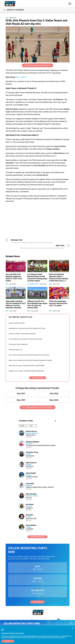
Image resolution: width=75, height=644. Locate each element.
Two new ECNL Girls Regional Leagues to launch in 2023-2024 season (14, 277)
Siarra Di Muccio (31, 431)
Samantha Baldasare (32, 442)
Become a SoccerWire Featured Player (38, 65)
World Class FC (31, 435)
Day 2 (24, 77)
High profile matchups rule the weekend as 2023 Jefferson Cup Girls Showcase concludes (16, 304)
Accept (8, 641)
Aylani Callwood (31, 463)
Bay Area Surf (30, 456)
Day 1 (18, 77)
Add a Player (37, 602)
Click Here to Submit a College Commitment (37, 407)
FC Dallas (29, 498)
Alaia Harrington (31, 494)
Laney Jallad (30, 483)
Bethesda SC (30, 466)
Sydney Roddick (31, 525)
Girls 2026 (54, 394)
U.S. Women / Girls (33, 284)
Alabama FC (29, 508)
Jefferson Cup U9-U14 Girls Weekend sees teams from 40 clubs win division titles (37, 304)
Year (31, 426)
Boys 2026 (54, 400)
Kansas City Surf (31, 518)
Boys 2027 (21, 400)
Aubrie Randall (31, 473)
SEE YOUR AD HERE (38, 378)
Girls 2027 (21, 394)
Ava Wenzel (30, 504)
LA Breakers (29, 529)
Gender (22, 426)
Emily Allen (29, 515)
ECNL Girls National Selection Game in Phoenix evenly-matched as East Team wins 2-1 (59, 277)
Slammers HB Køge (32, 477)
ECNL (7, 18)
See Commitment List (38, 537)
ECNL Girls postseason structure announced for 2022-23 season (58, 303)
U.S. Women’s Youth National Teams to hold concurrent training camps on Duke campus (37, 277)
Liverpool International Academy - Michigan (40, 487)
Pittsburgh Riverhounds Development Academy (41, 445)
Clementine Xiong (32, 452)
